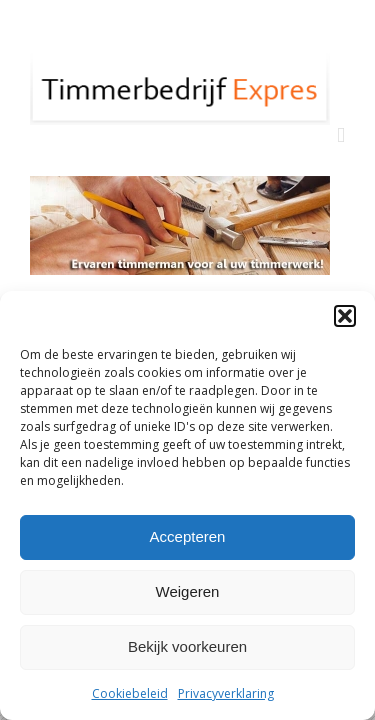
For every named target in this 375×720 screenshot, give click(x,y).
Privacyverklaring (226, 693)
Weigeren (188, 591)
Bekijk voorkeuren (187, 646)
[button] (345, 316)
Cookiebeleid (130, 693)
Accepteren (188, 536)
